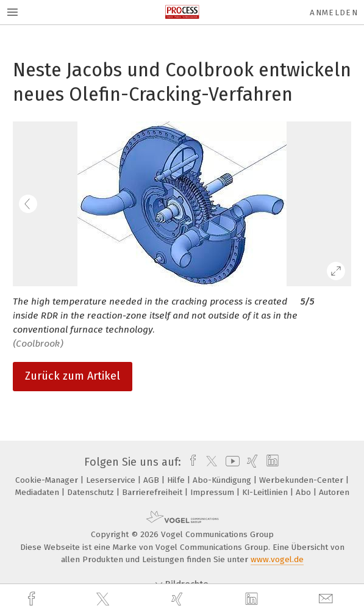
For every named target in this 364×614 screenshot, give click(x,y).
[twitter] (104, 599)
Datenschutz (92, 492)
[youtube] (230, 462)
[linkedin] (253, 599)
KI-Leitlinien (266, 492)
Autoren (334, 492)
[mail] (327, 599)
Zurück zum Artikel (73, 376)
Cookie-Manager (48, 480)
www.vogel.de (277, 559)
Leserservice (112, 480)
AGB (152, 480)
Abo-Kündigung (223, 480)
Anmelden (334, 13)
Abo (305, 492)
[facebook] (33, 599)
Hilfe (177, 480)
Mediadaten (38, 492)
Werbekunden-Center (302, 480)
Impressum (213, 492)
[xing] (179, 599)
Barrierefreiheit (153, 492)
